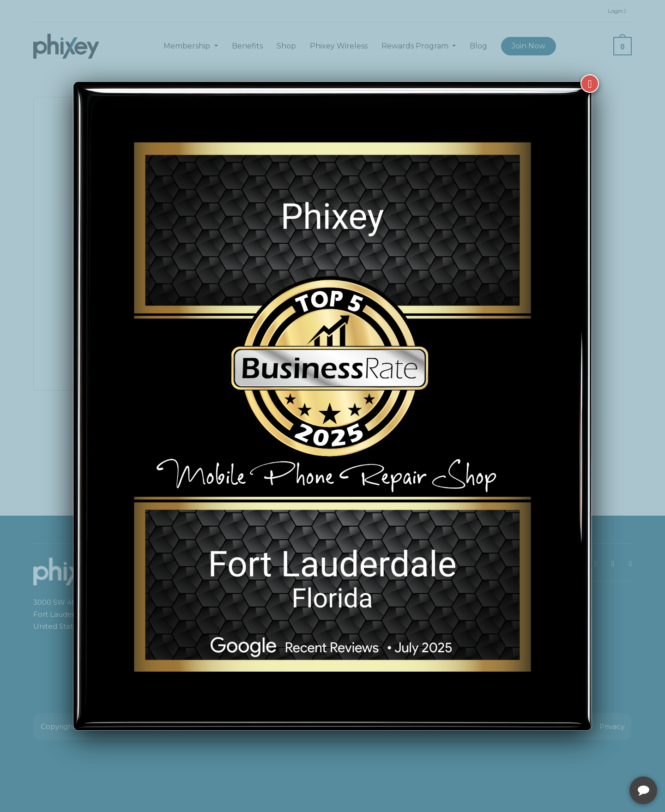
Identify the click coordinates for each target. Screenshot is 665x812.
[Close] (590, 84)
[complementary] (598, 761)
